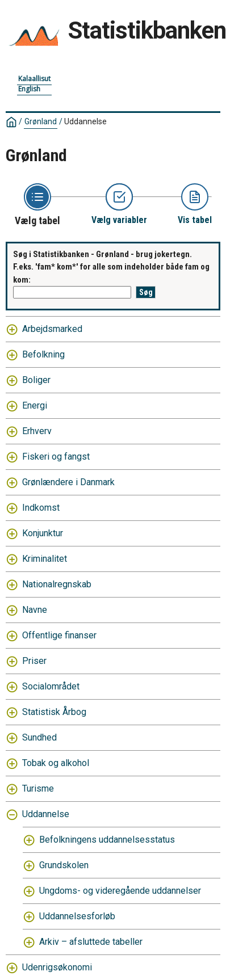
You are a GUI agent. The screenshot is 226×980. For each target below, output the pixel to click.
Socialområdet (51, 686)
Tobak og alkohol (56, 763)
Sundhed (39, 737)
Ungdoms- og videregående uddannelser (120, 891)
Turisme (38, 788)
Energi (35, 405)
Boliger (36, 380)
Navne (35, 610)
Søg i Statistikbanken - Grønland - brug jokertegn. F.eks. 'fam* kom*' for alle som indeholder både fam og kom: (111, 267)
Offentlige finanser (59, 635)
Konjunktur (43, 533)
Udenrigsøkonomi (57, 967)
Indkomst (41, 508)
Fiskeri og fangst (56, 457)
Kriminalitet (45, 559)
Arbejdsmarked (52, 329)
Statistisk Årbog (54, 712)
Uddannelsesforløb (77, 916)
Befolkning (43, 354)
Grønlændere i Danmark (68, 482)
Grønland (41, 121)
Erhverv (37, 431)
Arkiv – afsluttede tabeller (91, 942)
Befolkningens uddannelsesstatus (107, 840)
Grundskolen (64, 865)
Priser (34, 661)
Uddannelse (85, 121)
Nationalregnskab (57, 584)
